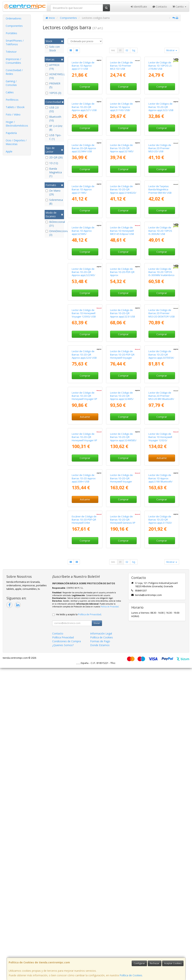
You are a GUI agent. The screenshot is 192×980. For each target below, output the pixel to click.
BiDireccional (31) (54, 224)
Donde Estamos (100, 957)
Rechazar (155, 963)
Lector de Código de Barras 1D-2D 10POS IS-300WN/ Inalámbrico (161, 428)
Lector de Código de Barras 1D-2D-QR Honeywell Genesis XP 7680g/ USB (123, 833)
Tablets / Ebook (15, 107)
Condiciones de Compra (66, 953)
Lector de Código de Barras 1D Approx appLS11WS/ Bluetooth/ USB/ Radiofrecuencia (83, 297)
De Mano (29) (53, 192)
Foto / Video (13, 114)
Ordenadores (14, 18)
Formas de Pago (100, 953)
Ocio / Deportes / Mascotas (16, 142)
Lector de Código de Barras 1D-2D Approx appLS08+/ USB (84, 764)
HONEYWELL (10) (54, 76)
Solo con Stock (53, 49)
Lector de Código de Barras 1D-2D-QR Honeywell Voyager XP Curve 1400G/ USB (84, 631)
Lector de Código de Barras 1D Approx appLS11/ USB (83, 92)
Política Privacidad (63, 949)
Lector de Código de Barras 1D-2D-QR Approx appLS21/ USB (84, 159)
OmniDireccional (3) (54, 233)
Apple (9, 151)
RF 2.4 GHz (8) (54, 128)
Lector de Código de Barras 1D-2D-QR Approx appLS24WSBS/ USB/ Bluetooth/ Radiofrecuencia (123, 700)
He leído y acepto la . (79, 927)
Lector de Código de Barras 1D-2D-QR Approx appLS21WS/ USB (122, 228)
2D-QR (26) (54, 157)
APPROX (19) (52, 67)
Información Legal (101, 946)
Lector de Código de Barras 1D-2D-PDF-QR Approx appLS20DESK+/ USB (122, 430)
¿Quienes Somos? (63, 957)
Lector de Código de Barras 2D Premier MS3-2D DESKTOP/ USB (162, 495)
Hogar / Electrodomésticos (17, 124)
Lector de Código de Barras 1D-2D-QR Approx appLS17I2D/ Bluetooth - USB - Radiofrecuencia (160, 835)
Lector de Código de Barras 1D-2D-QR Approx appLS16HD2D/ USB (123, 295)
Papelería (11, 133)
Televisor (11, 52)
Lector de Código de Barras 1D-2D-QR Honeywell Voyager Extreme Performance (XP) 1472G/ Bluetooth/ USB (123, 769)
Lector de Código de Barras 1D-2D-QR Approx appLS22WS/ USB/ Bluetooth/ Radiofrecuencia (83, 431)
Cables (10, 92)
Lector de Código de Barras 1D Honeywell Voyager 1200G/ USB (84, 495)
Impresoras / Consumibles (13, 61)
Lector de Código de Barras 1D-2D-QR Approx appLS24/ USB (84, 563)
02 (127, 50)
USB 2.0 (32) (52, 109)
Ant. (113, 50)
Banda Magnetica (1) (54, 172)
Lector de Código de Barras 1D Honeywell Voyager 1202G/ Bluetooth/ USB (160, 699)
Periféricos (12, 100)
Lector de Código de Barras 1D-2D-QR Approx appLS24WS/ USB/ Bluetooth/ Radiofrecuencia (122, 633)
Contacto (160, 7)
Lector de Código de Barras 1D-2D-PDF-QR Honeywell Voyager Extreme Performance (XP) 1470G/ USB (123, 566)
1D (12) (52, 163)
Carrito (179, 7)
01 (120, 50)
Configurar (139, 963)
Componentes (14, 26)
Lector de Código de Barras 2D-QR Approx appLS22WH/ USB (84, 226)
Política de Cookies (131, 975)
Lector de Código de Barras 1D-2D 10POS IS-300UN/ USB (160, 361)
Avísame (85, 651)
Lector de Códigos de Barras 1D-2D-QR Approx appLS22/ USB (161, 159)
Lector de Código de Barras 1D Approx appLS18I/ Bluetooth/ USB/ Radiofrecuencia (161, 766)
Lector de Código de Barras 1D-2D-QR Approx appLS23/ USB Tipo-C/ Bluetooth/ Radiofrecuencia (123, 498)
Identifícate (139, 7)
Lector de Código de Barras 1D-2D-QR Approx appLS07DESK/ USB (161, 564)
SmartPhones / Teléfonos (15, 42)
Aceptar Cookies (173, 963)
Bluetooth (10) (53, 119)
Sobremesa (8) (54, 202)
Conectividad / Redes (14, 72)
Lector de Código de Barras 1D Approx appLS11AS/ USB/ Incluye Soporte (121, 161)
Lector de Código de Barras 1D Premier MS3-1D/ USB (121, 92)
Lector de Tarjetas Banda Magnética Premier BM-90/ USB (160, 294)
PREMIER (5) (53, 85)
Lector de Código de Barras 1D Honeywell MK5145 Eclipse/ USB (122, 361)
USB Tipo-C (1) (53, 137)
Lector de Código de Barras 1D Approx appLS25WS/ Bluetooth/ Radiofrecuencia (83, 364)
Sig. (134, 50)
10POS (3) (53, 93)
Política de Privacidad (110, 919)
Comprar (85, 113)
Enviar (97, 935)
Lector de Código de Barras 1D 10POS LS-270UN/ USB (160, 92)
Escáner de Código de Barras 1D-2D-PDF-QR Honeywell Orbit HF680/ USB (84, 833)
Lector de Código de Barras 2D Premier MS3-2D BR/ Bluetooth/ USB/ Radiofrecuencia (161, 631)
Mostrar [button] (172, 50)
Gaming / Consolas (11, 83)
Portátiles (11, 33)
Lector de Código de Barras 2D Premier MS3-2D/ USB (160, 226)
